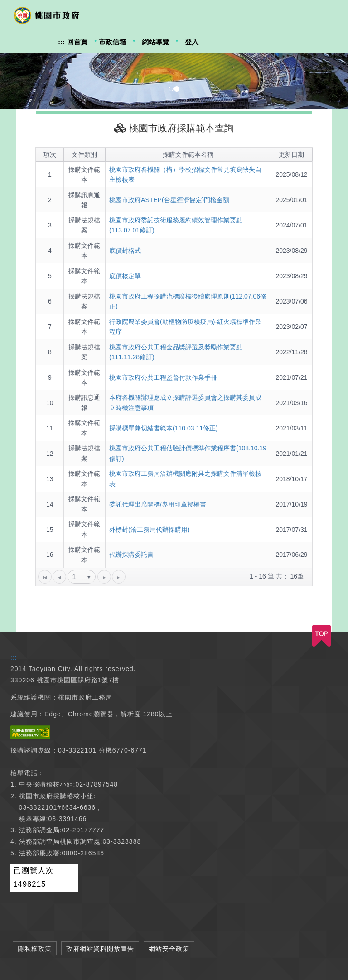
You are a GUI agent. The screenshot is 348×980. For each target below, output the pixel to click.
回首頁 (77, 42)
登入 (192, 42)
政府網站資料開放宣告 (100, 949)
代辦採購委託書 (131, 555)
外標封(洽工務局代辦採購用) (149, 530)
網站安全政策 (169, 949)
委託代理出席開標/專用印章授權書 (158, 504)
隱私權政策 (35, 949)
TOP (321, 636)
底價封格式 (125, 251)
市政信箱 (112, 42)
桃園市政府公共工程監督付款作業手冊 (163, 377)
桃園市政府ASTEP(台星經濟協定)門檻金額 (169, 200)
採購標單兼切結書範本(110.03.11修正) (164, 428)
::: (61, 42)
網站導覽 (155, 42)
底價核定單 (125, 276)
